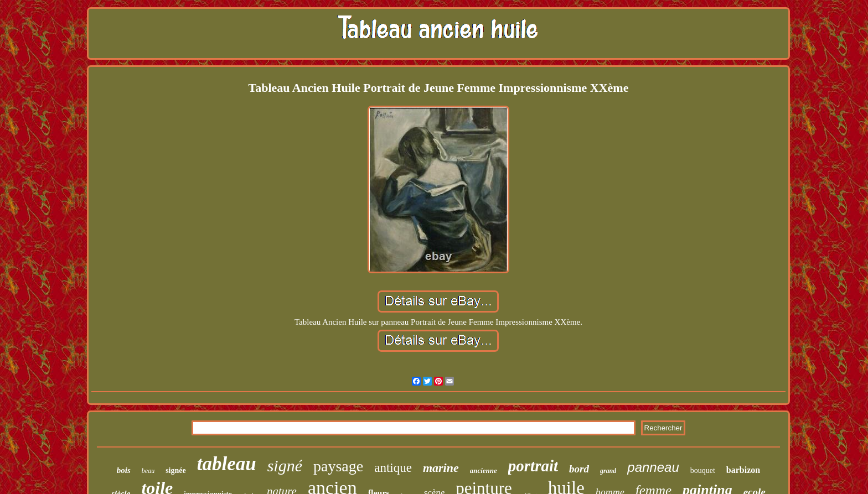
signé (285, 466)
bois (124, 470)
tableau (227, 464)
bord (579, 469)
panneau (653, 467)
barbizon (743, 470)
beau (148, 471)
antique (393, 468)
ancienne (484, 470)
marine (441, 468)
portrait (533, 466)
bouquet (703, 470)
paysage (338, 466)
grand (608, 471)
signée (176, 470)
